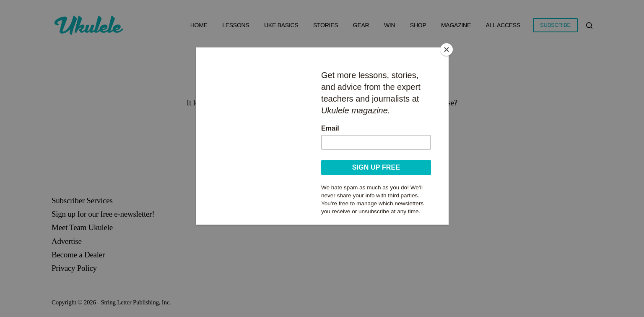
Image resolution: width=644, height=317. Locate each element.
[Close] (447, 50)
